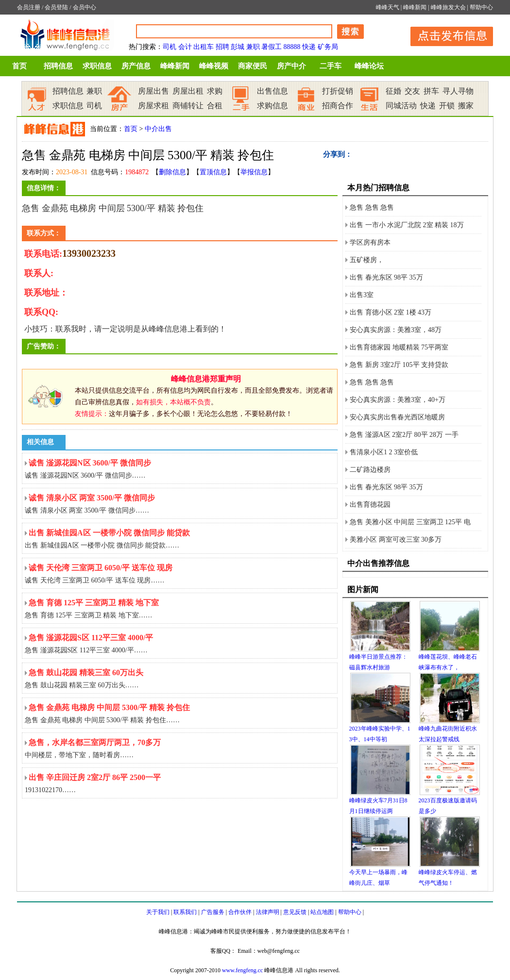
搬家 (466, 106)
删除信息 (172, 172)
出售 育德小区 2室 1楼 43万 (391, 312)
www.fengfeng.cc (243, 970)
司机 (170, 47)
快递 (309, 47)
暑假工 (272, 47)
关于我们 (158, 912)
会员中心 (85, 7)
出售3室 (362, 295)
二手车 (331, 66)
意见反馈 (295, 912)
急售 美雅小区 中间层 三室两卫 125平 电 (410, 522)
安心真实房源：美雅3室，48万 (396, 330)
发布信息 (447, 35)
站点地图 (322, 912)
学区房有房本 (370, 242)
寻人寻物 (458, 91)
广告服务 (213, 912)
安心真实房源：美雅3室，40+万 (398, 400)
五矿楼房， (367, 260)
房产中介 (291, 66)
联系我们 (185, 912)
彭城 (238, 47)
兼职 (253, 47)
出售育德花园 (370, 505)
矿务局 (328, 47)
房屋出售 (153, 91)
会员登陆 (56, 7)
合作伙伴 (240, 912)
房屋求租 (153, 106)
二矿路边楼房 (370, 470)
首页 (19, 66)
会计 (185, 47)
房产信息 (136, 66)
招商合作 (338, 106)
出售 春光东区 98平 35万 (386, 277)
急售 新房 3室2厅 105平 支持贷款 (399, 365)
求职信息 (97, 66)
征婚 (393, 91)
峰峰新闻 (415, 7)
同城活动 (401, 106)
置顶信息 (213, 172)
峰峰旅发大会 (448, 7)
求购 (215, 91)
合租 (215, 106)
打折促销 (338, 91)
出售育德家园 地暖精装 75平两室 (399, 347)
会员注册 (29, 7)
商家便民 (253, 66)
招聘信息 (58, 66)
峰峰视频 (214, 66)
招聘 (222, 47)
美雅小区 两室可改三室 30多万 (396, 540)
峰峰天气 (388, 7)
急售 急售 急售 (372, 208)
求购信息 (272, 106)
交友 (412, 91)
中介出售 (158, 129)
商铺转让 (188, 106)
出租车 (204, 47)
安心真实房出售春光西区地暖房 (397, 417)
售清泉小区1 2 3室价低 (384, 452)
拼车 (431, 91)
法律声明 (268, 912)
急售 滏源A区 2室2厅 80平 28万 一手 (404, 435)
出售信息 (272, 91)
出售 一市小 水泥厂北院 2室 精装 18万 (407, 225)
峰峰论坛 (369, 66)
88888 (292, 47)
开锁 (447, 106)
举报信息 (254, 172)
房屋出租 (188, 91)
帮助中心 (481, 7)
